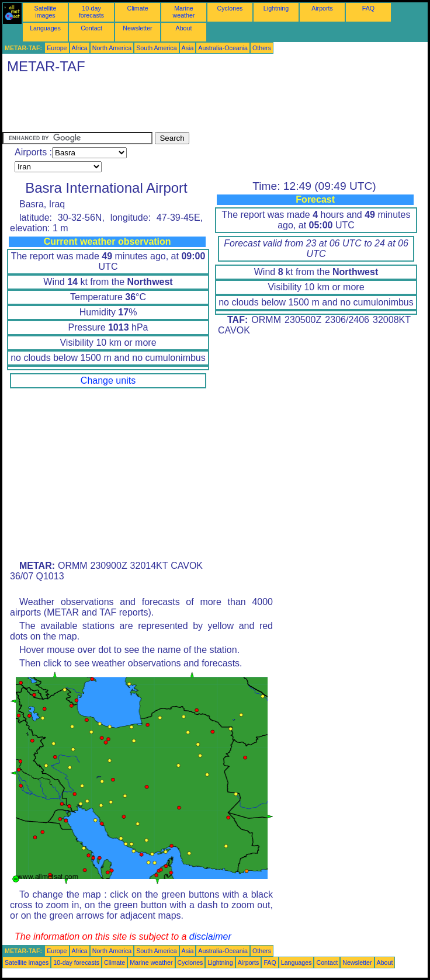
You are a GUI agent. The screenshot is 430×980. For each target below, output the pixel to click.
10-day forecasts (91, 12)
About (184, 28)
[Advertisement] (215, 106)
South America (156, 48)
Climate (137, 8)
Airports (322, 8)
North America (112, 48)
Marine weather (184, 12)
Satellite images (46, 12)
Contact (91, 28)
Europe (57, 48)
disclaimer (210, 936)
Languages (45, 28)
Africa (80, 48)
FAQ (368, 8)
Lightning (276, 8)
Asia (188, 48)
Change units (108, 380)
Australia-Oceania (223, 48)
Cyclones (230, 8)
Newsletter (137, 28)
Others (262, 48)
